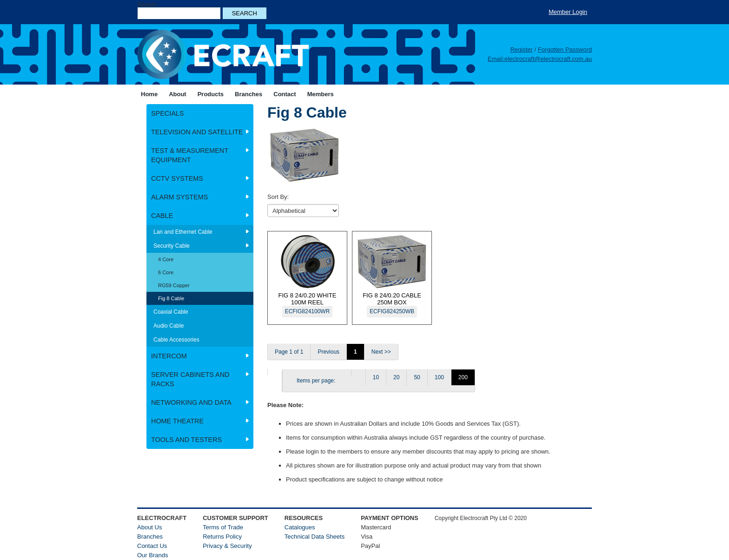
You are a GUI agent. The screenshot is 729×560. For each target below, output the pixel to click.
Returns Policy (222, 537)
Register (521, 49)
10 (376, 377)
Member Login (568, 12)
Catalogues (300, 527)
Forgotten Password (565, 49)
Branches (150, 537)
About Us (149, 527)
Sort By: (278, 197)
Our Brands (152, 555)
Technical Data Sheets (315, 537)
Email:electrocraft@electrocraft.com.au (540, 59)
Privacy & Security (227, 546)
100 (439, 377)
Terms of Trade (223, 527)
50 (417, 377)
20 (396, 377)
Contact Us (152, 546)
